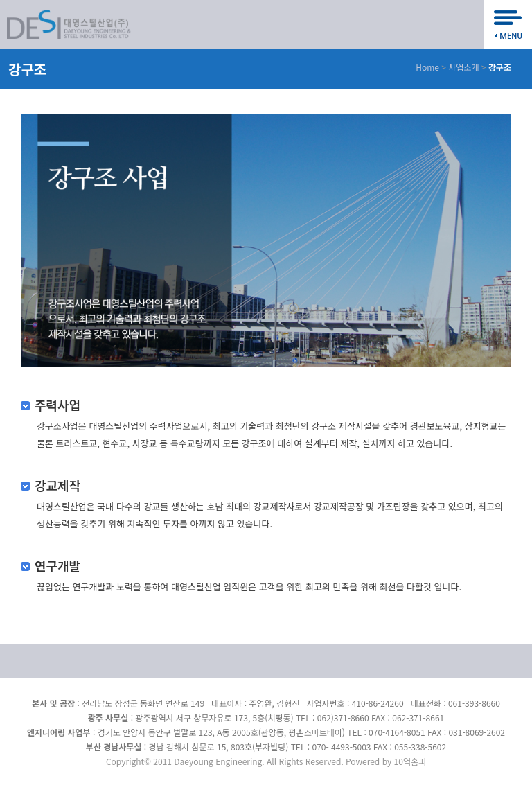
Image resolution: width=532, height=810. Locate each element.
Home (427, 67)
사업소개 (463, 67)
